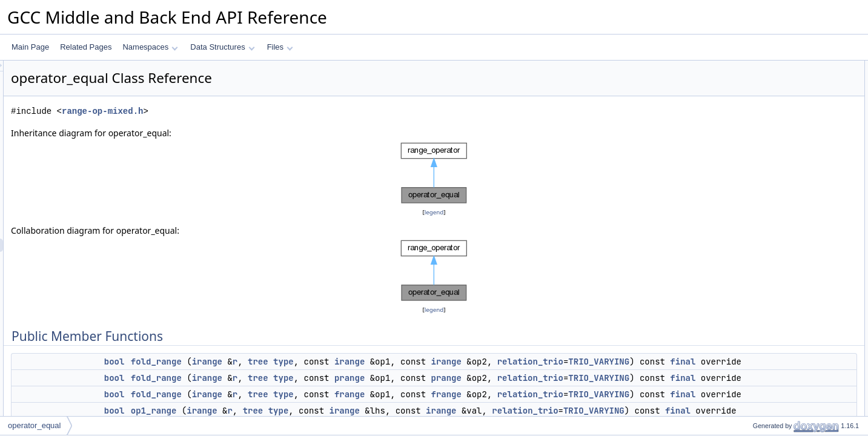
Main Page (30, 47)
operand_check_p (771, 254)
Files (280, 47)
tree (409, 362)
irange (359, 362)
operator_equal (34, 425)
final (468, 375)
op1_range (760, 121)
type (435, 362)
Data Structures (222, 47)
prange (501, 391)
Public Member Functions (774, 67)
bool (266, 362)
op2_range (760, 160)
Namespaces (150, 47)
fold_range (308, 362)
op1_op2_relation (771, 200)
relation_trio (315, 375)
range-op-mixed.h (254, 111)
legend (436, 212)
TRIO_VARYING (384, 375)
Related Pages (86, 47)
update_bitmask (768, 240)
